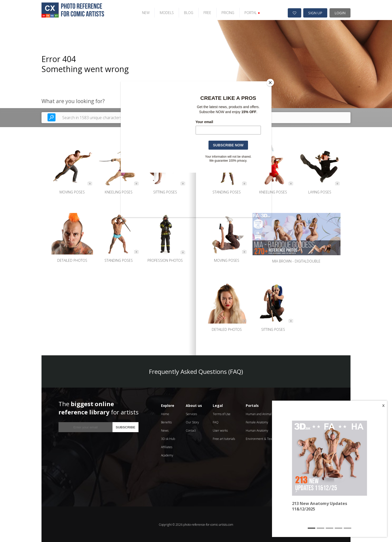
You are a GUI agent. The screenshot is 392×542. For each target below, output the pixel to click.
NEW (143, 12)
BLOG (186, 12)
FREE (205, 12)
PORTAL (250, 12)
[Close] (270, 83)
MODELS (164, 12)
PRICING (226, 12)
